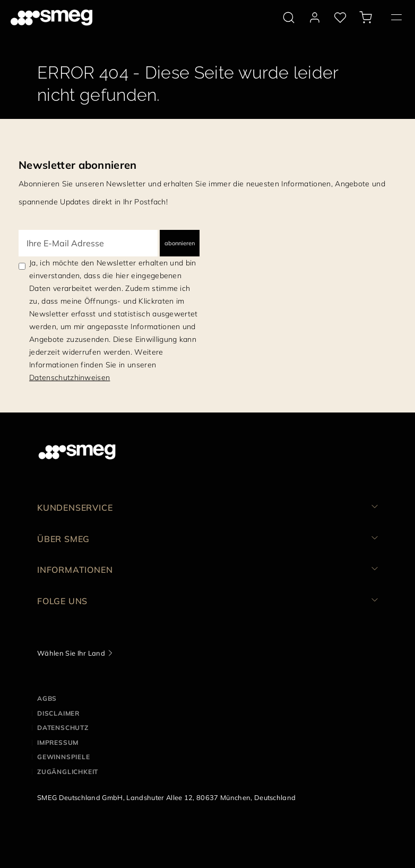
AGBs (47, 698)
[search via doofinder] (289, 18)
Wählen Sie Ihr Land (71, 653)
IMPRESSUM (58, 742)
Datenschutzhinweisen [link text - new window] (70, 377)
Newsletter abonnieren (78, 165)
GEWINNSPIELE (64, 757)
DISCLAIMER (58, 713)
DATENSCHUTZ (63, 728)
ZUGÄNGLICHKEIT (68, 772)
